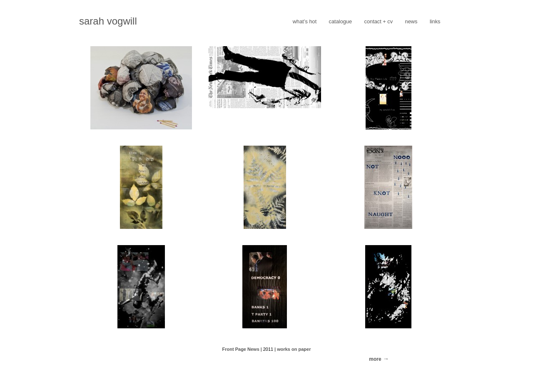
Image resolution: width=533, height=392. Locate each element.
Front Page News (241, 349)
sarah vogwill (108, 21)
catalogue (341, 21)
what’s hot (305, 21)
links (435, 21)
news (411, 21)
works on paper (294, 349)
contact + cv (379, 21)
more (375, 359)
